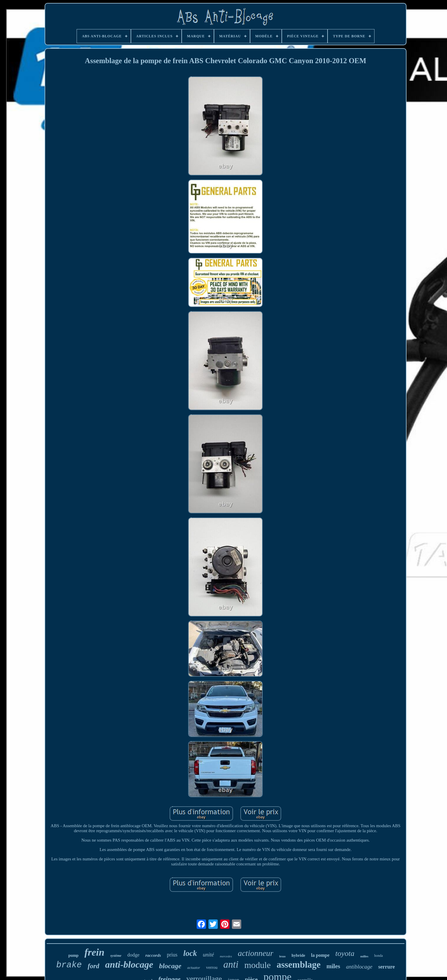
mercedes (226, 956)
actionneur (255, 953)
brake (69, 965)
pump (74, 955)
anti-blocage (129, 964)
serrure (387, 967)
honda (378, 956)
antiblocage (359, 967)
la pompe (320, 955)
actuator (194, 968)
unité (208, 955)
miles (333, 966)
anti (231, 964)
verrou (212, 967)
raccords (153, 955)
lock (190, 953)
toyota (345, 953)
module (257, 965)
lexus (282, 956)
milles (365, 956)
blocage (170, 966)
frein (95, 952)
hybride (298, 955)
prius (172, 955)
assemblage (298, 965)
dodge (134, 955)
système (116, 956)
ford (94, 966)
